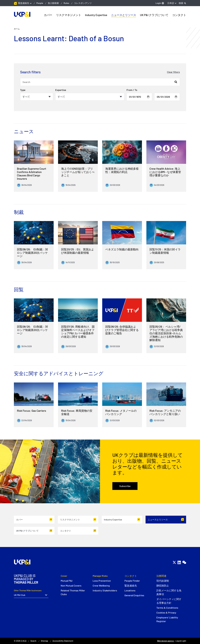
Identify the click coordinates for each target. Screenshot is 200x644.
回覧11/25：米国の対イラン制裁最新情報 (165, 251)
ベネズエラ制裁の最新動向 (122, 249)
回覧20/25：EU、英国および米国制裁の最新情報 (78, 251)
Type (23, 90)
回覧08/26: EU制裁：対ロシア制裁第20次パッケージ (32, 253)
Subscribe (125, 486)
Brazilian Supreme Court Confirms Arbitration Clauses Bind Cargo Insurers (32, 174)
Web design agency (166, 641)
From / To (132, 90)
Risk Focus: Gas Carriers (32, 411)
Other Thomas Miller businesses (28, 590)
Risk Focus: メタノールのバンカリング (121, 412)
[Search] (182, 3)
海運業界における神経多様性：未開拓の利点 (122, 170)
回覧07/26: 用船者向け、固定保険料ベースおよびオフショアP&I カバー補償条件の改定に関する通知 (78, 332)
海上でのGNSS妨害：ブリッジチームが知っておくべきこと (78, 172)
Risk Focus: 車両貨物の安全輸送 (77, 412)
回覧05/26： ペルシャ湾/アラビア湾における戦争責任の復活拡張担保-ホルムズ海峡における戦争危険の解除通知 (166, 333)
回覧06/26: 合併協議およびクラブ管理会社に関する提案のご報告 (122, 330)
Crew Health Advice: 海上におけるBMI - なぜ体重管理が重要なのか (165, 172)
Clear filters (173, 72)
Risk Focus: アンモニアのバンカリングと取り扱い (165, 412)
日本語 (171, 3)
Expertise (61, 90)
